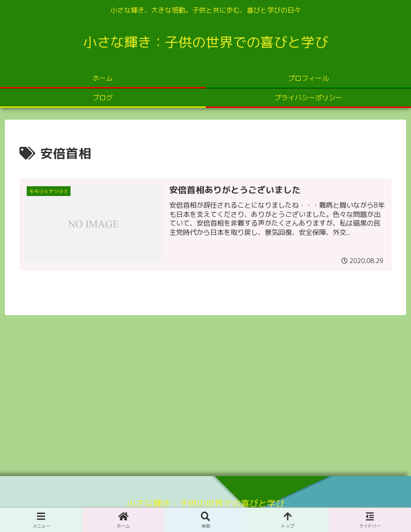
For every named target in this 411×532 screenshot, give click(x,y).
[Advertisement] (205, 392)
